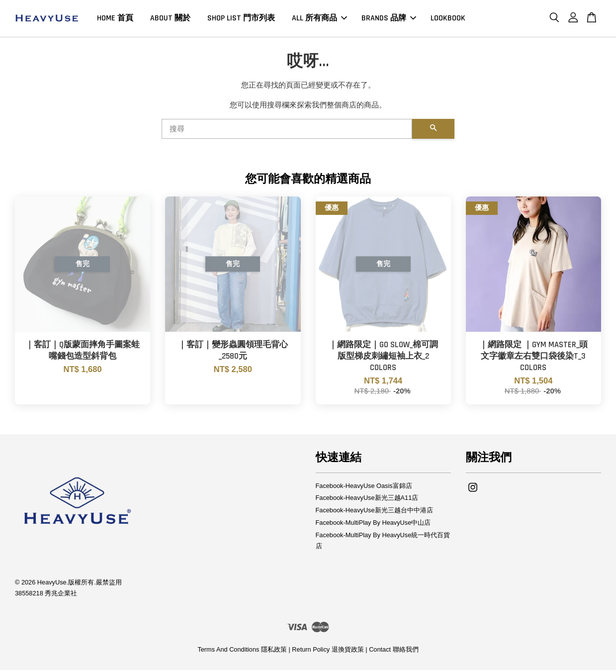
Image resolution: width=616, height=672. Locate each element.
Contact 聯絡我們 (394, 652)
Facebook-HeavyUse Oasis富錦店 (364, 488)
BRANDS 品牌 (389, 19)
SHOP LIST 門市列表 (241, 19)
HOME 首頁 (115, 19)
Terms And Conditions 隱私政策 (242, 652)
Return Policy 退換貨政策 (328, 652)
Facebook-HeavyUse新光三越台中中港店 (374, 513)
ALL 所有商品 (319, 19)
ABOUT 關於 (170, 19)
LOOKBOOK (448, 19)
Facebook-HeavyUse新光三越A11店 (367, 500)
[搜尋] (287, 131)
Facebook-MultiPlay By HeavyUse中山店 (373, 525)
